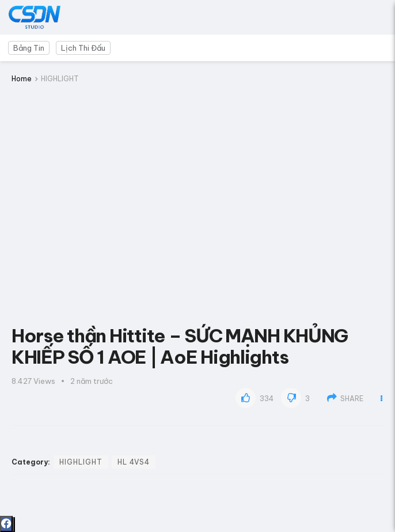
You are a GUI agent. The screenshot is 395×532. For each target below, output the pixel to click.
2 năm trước (92, 381)
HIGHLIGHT (60, 79)
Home (22, 79)
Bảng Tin (29, 48)
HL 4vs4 (134, 462)
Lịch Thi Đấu (83, 48)
